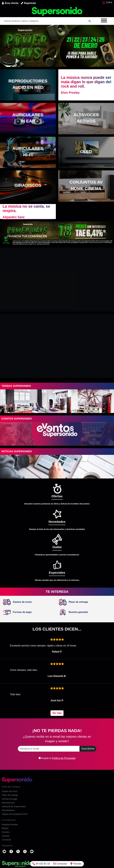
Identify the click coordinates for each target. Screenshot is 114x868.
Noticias (6, 836)
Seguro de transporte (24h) (15, 814)
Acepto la (57, 758)
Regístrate (28, 3)
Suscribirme (88, 749)
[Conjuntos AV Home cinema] (86, 186)
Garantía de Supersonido (14, 806)
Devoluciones (8, 803)
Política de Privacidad (64, 758)
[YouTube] (32, 851)
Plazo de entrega (74, 602)
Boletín (5, 828)
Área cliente (10, 3)
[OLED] (86, 152)
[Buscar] (90, 21)
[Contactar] (4, 851)
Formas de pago (17, 612)
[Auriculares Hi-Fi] (28, 152)
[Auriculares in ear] (28, 119)
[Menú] (104, 21)
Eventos (6, 832)
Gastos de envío (17, 602)
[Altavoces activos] (86, 119)
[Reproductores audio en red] (28, 85)
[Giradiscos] (28, 186)
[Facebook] (11, 851)
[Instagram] (25, 851)
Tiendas (76, 864)
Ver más (57, 713)
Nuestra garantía (73, 612)
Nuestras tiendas (10, 825)
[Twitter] (18, 851)
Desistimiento (8, 810)
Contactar (60, 864)
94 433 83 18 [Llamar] (41, 864)
